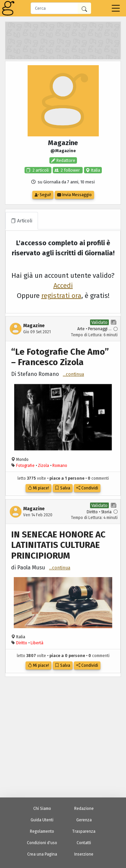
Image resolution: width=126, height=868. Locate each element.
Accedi (63, 286)
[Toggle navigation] (116, 8)
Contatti (84, 843)
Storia (106, 512)
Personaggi (98, 329)
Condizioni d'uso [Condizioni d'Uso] (42, 843)
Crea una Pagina (42, 854)
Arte (81, 329)
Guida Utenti (42, 820)
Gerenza (84, 820)
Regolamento (42, 831)
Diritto (92, 512)
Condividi (87, 488)
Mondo (22, 460)
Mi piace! (38, 488)
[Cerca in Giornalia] (84, 8)
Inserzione (84, 854)
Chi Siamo (42, 809)
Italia (95, 170)
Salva (63, 488)
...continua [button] (73, 374)
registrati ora (61, 296)
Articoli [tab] (22, 221)
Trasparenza (84, 831)
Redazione (84, 809)
